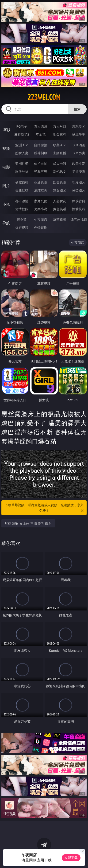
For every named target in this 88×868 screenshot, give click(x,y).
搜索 (77, 109)
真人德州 (41, 126)
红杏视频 (22, 228)
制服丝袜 (22, 172)
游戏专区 (79, 126)
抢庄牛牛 (79, 134)
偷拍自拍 (41, 164)
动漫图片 (79, 182)
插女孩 (22, 220)
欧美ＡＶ (60, 145)
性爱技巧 (79, 209)
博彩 (6, 130)
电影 (6, 167)
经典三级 (41, 172)
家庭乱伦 (41, 201)
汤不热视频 (79, 220)
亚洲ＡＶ (22, 145)
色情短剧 (41, 228)
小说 (6, 204)
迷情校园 (22, 209)
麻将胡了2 (22, 134)
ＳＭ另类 (79, 153)
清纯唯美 (41, 190)
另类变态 (79, 172)
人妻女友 (60, 201)
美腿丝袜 (22, 190)
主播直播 (60, 153)
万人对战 (60, 126)
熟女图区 (60, 190)
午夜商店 (41, 220)
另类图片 (79, 190)
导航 (6, 223)
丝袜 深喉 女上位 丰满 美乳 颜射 (28, 523)
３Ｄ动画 (79, 145)
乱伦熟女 (60, 172)
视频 (6, 148)
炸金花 (41, 134)
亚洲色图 (41, 182)
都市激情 (22, 201)
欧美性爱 (79, 164)
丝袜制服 (41, 153)
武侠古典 (79, 201)
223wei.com (44, 97)
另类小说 (41, 209)
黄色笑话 (60, 209)
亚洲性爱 (22, 164)
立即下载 (71, 858)
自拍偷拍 (41, 145)
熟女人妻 (22, 153)
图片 (6, 186)
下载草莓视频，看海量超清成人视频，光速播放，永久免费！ (45, 508)
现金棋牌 (60, 134)
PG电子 (22, 126)
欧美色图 (60, 182)
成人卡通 (60, 164)
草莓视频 (60, 220)
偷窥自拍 (22, 182)
